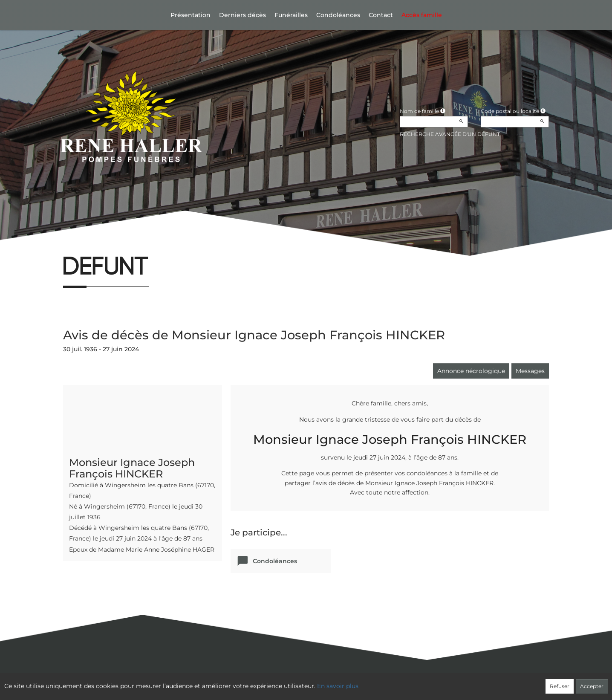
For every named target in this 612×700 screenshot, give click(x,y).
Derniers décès (242, 15)
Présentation (191, 15)
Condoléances (338, 15)
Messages (530, 371)
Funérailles (291, 15)
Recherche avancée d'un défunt (450, 134)
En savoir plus (338, 686)
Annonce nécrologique (471, 371)
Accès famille (422, 15)
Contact (381, 15)
